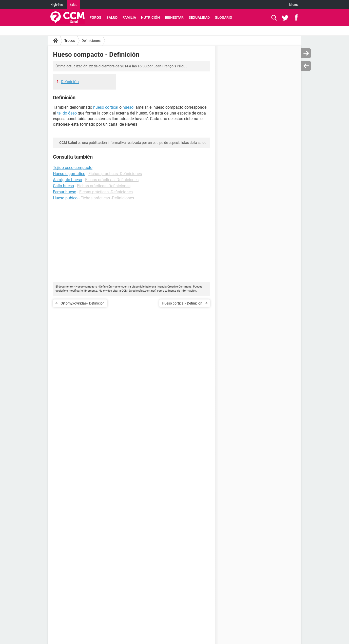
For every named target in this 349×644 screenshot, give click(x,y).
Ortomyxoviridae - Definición (83, 303)
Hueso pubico (65, 198)
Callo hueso (63, 186)
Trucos (70, 41)
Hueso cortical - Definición (182, 303)
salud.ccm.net (146, 291)
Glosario (224, 17)
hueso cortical (106, 107)
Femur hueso (65, 192)
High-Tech (57, 5)
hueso (128, 107)
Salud (73, 5)
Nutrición (150, 17)
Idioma (294, 5)
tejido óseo (67, 113)
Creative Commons (179, 287)
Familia (129, 17)
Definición (70, 82)
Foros (95, 17)
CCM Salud (129, 291)
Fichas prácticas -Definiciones (115, 174)
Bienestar (174, 17)
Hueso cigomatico (69, 174)
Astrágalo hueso (67, 180)
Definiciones (91, 41)
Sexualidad (199, 17)
